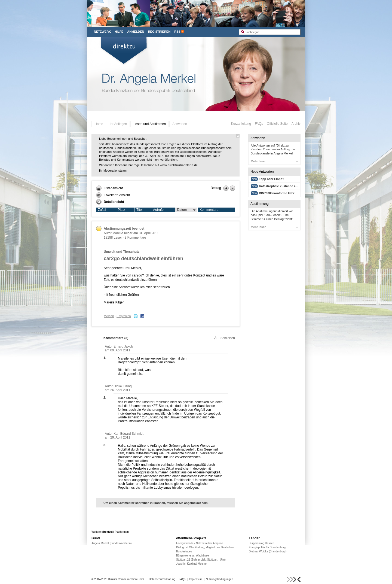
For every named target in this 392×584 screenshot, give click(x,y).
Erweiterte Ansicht (113, 195)
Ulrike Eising (123, 386)
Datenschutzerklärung (162, 579)
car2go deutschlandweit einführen (143, 258)
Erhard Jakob (123, 346)
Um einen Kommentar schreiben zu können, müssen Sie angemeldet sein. (156, 503)
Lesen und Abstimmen (150, 124)
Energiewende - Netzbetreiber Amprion (200, 543)
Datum (186, 210)
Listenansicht (109, 188)
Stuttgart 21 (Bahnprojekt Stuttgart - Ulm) (201, 560)
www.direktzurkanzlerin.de (179, 165)
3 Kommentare (135, 238)
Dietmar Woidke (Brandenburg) (268, 551)
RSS (177, 32)
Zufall (102, 210)
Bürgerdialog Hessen (261, 543)
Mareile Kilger (122, 233)
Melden (109, 316)
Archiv (296, 124)
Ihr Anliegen (118, 124)
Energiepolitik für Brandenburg (267, 547)
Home (99, 124)
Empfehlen (124, 316)
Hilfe (119, 32)
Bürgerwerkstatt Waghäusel (193, 556)
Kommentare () (116, 338)
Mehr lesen (274, 161)
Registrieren (159, 32)
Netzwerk (102, 32)
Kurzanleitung (241, 124)
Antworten (180, 124)
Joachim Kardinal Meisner (192, 564)
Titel (139, 210)
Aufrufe (158, 210)
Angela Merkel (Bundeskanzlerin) (111, 543)
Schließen (224, 338)
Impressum (196, 579)
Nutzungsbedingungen (219, 579)
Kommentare (209, 210)
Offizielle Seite (277, 124)
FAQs (259, 124)
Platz (122, 210)
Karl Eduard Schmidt (128, 434)
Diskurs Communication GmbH (127, 579)
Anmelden (136, 32)
